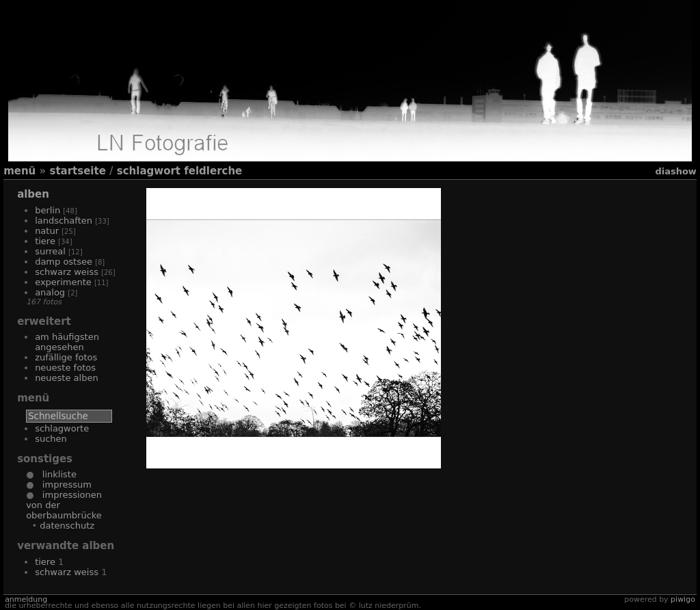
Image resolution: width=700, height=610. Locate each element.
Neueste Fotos (65, 368)
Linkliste (55, 474)
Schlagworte (62, 428)
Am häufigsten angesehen (67, 342)
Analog (50, 292)
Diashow (675, 171)
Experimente (63, 282)
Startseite (77, 171)
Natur (47, 231)
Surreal (50, 251)
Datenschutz (67, 526)
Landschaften (64, 221)
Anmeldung (26, 599)
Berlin (48, 210)
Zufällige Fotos (66, 357)
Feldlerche (213, 171)
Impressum (62, 485)
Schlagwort (149, 171)
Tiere (45, 241)
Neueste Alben (67, 378)
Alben (33, 194)
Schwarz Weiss (67, 272)
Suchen (51, 439)
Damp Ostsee (64, 262)
